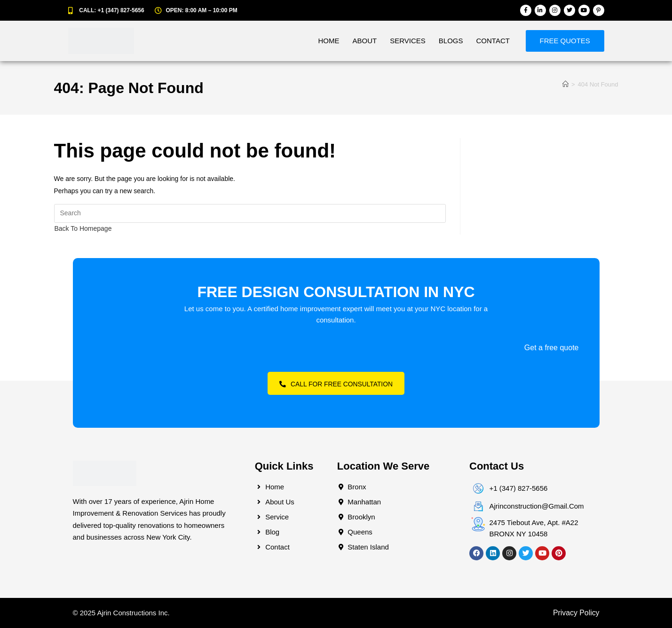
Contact (493, 41)
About (364, 41)
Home (328, 41)
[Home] (565, 84)
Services (407, 41)
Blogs (451, 41)
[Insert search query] (250, 213)
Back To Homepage (83, 228)
